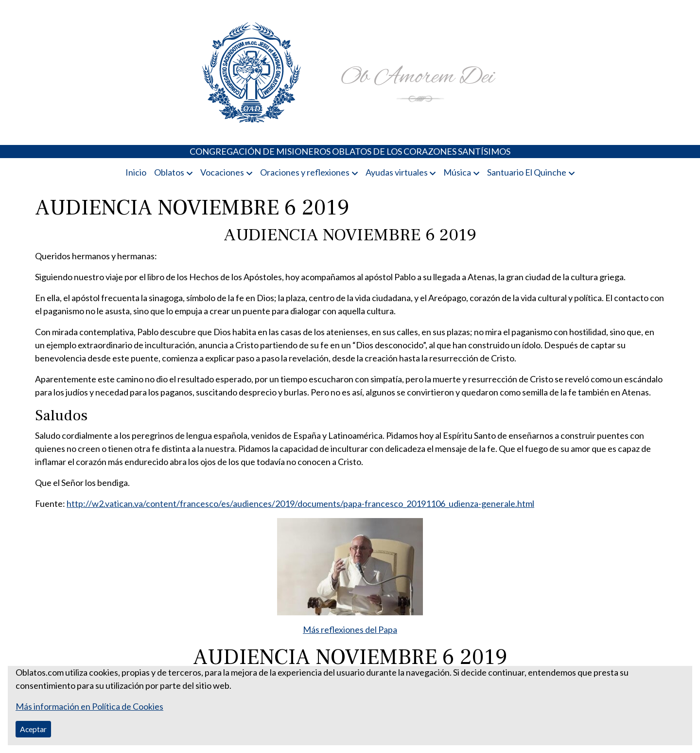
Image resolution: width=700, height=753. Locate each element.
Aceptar (33, 729)
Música (457, 172)
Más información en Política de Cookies (89, 706)
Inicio (136, 172)
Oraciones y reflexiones (305, 172)
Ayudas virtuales (397, 172)
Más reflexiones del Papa (350, 629)
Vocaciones (222, 172)
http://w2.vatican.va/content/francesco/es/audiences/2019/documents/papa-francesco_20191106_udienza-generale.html (300, 503)
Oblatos (169, 172)
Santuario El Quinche (527, 172)
